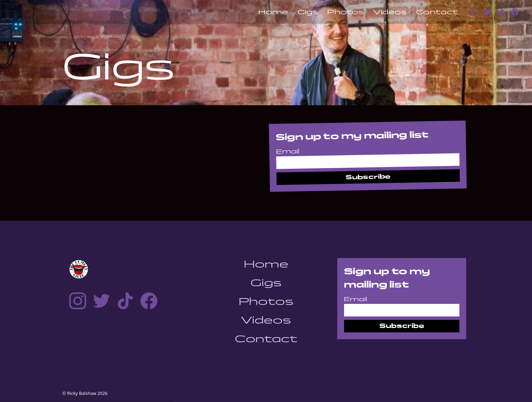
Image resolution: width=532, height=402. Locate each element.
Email (288, 152)
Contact (437, 12)
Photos (345, 12)
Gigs (308, 12)
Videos (390, 12)
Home (273, 12)
